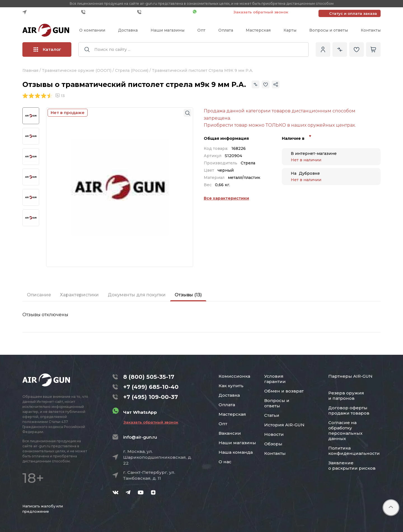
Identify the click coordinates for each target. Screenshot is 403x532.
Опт (201, 30)
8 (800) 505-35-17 (149, 377)
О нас (225, 462)
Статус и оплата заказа (353, 13)
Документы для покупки (137, 295)
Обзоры (273, 444)
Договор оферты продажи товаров (349, 410)
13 (60, 96)
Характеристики (79, 295)
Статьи (272, 415)
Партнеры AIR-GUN (350, 376)
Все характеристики (226, 198)
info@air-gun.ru (140, 437)
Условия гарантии (275, 379)
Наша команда (236, 452)
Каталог (47, 49)
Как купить (231, 386)
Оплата (226, 30)
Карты (290, 30)
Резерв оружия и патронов (346, 396)
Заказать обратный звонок (261, 12)
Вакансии (230, 433)
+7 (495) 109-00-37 (164, 12)
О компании (92, 30)
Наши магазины (167, 30)
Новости (274, 434)
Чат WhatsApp (210, 12)
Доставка (128, 30)
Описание (39, 295)
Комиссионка (234, 376)
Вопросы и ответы (329, 30)
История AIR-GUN (284, 425)
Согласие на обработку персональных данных (345, 431)
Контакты (371, 30)
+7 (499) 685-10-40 (108, 12)
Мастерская (258, 30)
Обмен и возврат (284, 391)
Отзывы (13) (188, 295)
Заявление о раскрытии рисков (352, 465)
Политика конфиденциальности (354, 451)
